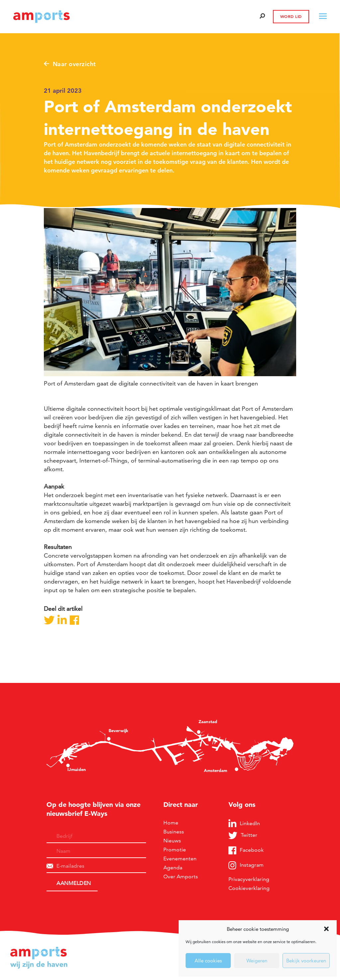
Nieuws (172, 841)
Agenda (173, 868)
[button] (326, 929)
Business (174, 832)
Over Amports (181, 876)
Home (171, 823)
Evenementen (180, 859)
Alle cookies (208, 961)
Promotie (175, 850)
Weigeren (257, 961)
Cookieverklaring (249, 888)
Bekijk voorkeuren (306, 961)
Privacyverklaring (249, 879)
